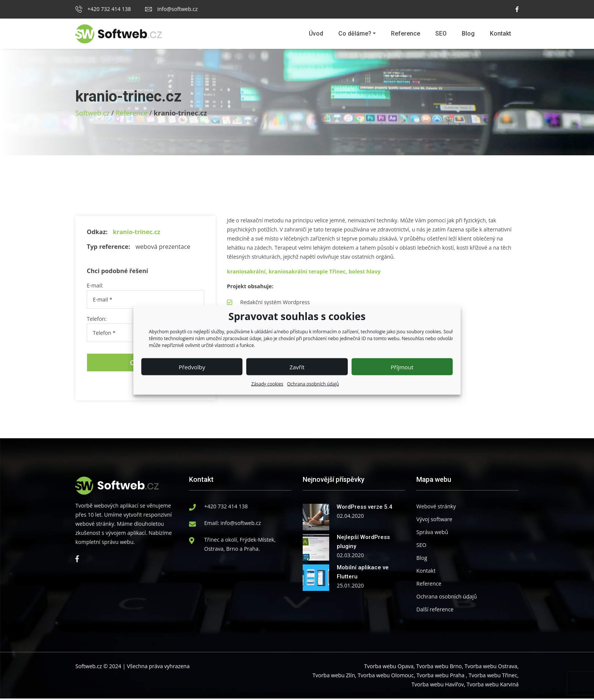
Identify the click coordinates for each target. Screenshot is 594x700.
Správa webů (432, 534)
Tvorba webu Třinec (493, 677)
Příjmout (402, 367)
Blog (468, 34)
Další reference (435, 611)
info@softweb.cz (171, 9)
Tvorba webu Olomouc (386, 677)
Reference (406, 34)
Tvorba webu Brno (439, 668)
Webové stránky (436, 508)
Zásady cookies (267, 384)
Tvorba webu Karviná (493, 686)
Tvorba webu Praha (440, 677)
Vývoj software (434, 521)
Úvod (316, 34)
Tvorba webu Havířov (438, 686)
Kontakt (500, 34)
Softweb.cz (92, 113)
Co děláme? (355, 34)
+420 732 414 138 (103, 9)
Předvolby (192, 367)
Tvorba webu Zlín (334, 677)
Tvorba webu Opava (389, 668)
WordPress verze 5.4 (365, 508)
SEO (441, 34)
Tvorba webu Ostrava (491, 668)
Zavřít (297, 367)
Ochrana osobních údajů (313, 384)
